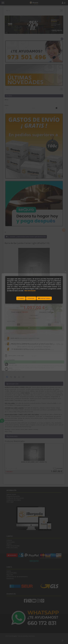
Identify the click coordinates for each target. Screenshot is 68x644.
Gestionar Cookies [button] (44, 298)
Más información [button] (30, 291)
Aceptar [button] (21, 298)
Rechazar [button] (31, 298)
